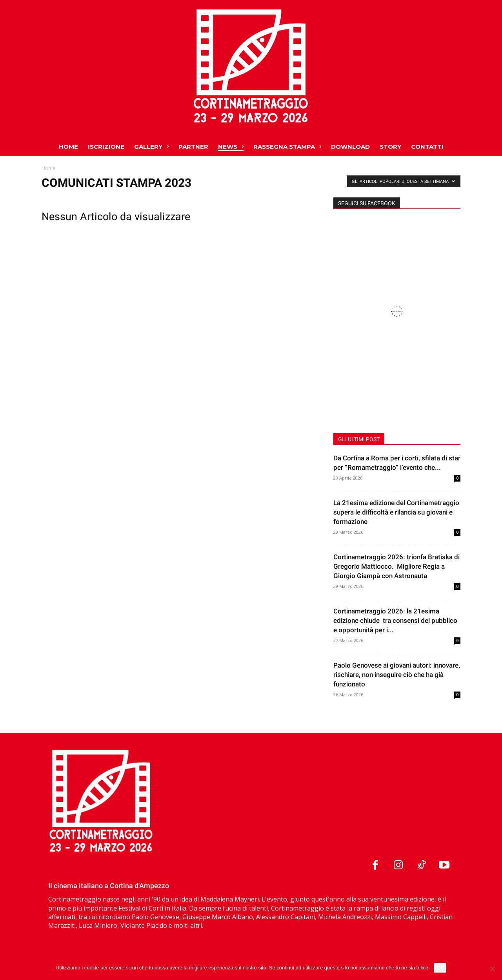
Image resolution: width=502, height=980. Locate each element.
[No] (492, 969)
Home (48, 168)
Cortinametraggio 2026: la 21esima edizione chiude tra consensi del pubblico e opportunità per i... (395, 620)
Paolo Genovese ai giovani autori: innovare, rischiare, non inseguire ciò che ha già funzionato (397, 675)
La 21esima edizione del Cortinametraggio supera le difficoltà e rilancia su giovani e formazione (396, 512)
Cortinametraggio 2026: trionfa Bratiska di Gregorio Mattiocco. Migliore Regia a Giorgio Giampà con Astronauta (397, 566)
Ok (440, 968)
